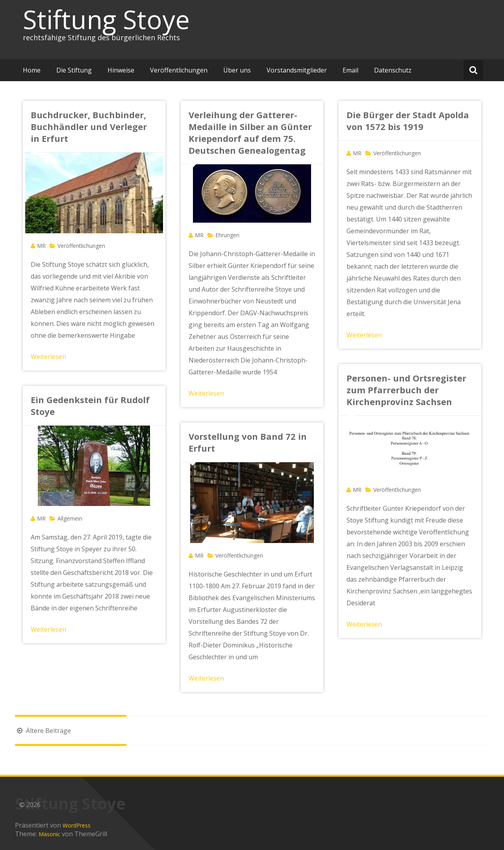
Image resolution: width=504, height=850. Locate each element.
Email (350, 70)
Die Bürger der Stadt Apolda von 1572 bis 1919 (408, 121)
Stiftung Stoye (106, 19)
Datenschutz (393, 70)
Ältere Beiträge (43, 731)
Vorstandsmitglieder (297, 70)
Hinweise (121, 70)
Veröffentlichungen (179, 70)
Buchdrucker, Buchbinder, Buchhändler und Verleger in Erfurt (89, 126)
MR (41, 246)
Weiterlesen (48, 357)
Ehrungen (227, 235)
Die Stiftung (74, 70)
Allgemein (70, 518)
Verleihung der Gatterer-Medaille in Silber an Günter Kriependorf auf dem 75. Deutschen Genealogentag (250, 132)
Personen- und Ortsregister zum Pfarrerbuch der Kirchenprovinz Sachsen (406, 390)
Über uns (237, 70)
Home (32, 70)
